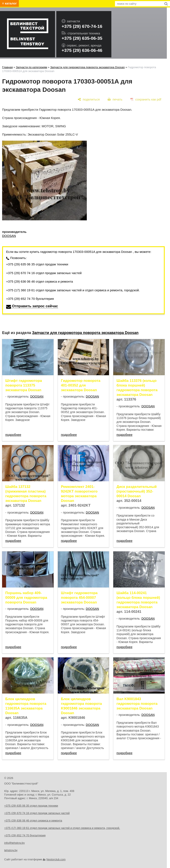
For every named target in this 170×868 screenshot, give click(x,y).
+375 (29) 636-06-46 (82, 50)
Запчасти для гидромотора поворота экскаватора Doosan (87, 67)
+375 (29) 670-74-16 (82, 26)
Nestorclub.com (56, 859)
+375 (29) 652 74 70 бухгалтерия (30, 299)
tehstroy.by (11, 850)
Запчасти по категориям (32, 67)
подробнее (13, 435)
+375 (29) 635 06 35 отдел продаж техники (37, 264)
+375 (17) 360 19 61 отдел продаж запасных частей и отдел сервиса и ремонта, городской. (73, 290)
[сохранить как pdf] (146, 99)
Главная (7, 67)
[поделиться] (89, 99)
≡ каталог (9, 3)
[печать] (115, 99)
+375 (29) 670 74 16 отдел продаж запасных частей (44, 273)
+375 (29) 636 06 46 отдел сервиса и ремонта (39, 281)
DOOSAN (9, 236)
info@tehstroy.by (15, 843)
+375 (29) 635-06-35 (82, 38)
